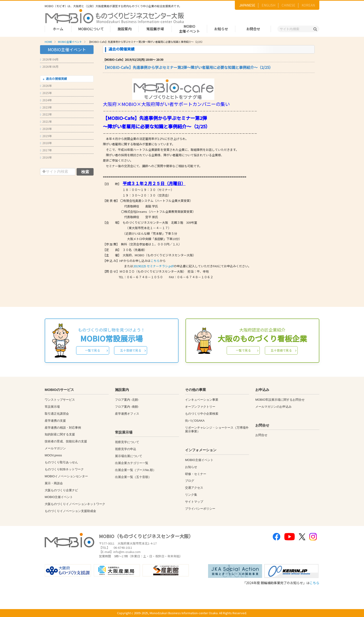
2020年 (46, 129)
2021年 (46, 121)
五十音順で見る (131, 350)
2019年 (46, 136)
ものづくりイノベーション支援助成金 (70, 511)
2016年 (46, 157)
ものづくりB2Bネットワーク (64, 469)
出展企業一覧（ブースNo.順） (135, 470)
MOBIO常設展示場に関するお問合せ (280, 400)
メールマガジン (55, 448)
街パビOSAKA (195, 421)
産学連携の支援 (55, 421)
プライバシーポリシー (200, 509)
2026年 (46, 86)
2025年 (46, 93)
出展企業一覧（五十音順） (133, 477)
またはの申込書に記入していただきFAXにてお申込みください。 (177, 266)
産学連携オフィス (127, 414)
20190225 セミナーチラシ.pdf (153, 266)
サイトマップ (194, 502)
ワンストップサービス (60, 400)
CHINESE (288, 5)
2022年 (46, 114)
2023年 (46, 107)
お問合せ (253, 29)
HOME (48, 42)
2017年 (46, 150)
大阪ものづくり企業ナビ (61, 490)
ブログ (190, 481)
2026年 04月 (49, 59)
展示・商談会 (54, 483)
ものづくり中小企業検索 (202, 414)
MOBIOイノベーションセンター (66, 476)
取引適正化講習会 (57, 414)
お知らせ (221, 29)
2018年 (46, 143)
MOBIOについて (91, 29)
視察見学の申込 (126, 449)
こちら (155, 261)
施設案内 (125, 29)
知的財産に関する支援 (60, 434)
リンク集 (191, 495)
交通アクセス (194, 488)
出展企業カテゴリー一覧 (132, 463)
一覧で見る (93, 350)
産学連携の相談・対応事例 (63, 428)
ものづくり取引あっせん (61, 462)
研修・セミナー (196, 474)
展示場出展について (129, 456)
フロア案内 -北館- (127, 400)
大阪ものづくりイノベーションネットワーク (75, 504)
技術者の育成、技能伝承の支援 (66, 441)
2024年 (46, 100)
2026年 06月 (49, 66)
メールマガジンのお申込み (273, 407)
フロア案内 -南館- (127, 407)
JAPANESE (247, 5)
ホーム (58, 29)
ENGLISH (268, 5)
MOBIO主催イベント (189, 29)
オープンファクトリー (200, 407)
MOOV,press (53, 455)
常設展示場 (155, 29)
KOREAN (308, 5)
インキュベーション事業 (202, 400)
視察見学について (127, 442)
